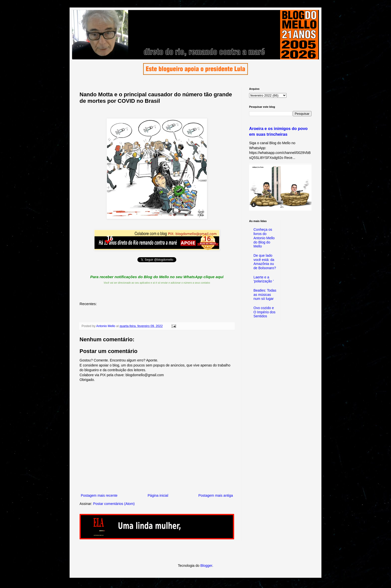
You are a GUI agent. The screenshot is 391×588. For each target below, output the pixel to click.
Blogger (206, 566)
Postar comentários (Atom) (114, 504)
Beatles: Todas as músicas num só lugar (265, 295)
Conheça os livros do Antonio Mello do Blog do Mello (264, 238)
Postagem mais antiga (216, 495)
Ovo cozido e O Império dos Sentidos (265, 312)
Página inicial (158, 495)
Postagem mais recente (99, 495)
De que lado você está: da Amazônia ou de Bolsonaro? (265, 262)
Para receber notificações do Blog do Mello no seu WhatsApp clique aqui (157, 277)
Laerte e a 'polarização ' (264, 279)
